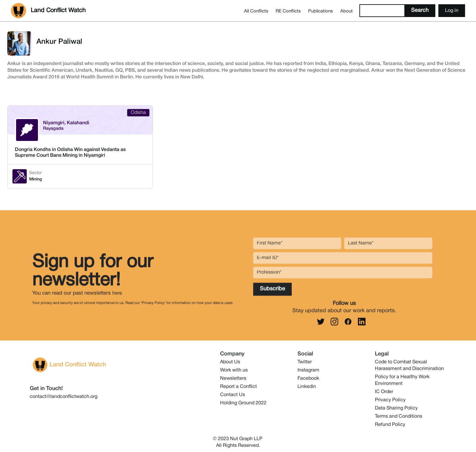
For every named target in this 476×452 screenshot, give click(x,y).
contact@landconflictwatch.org (64, 397)
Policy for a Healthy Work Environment (402, 380)
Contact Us (233, 395)
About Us (230, 362)
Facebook (308, 378)
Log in (452, 11)
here (117, 297)
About (347, 11)
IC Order (384, 392)
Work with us (234, 370)
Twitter (305, 362)
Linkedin (307, 387)
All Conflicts (256, 11)
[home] (48, 11)
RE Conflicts (288, 11)
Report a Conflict (238, 387)
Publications (321, 11)
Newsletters (233, 378)
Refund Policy (390, 425)
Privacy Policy (390, 400)
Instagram (308, 370)
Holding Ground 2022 (243, 403)
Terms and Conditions (399, 416)
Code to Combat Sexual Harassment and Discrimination (409, 365)
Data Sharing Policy (396, 408)
